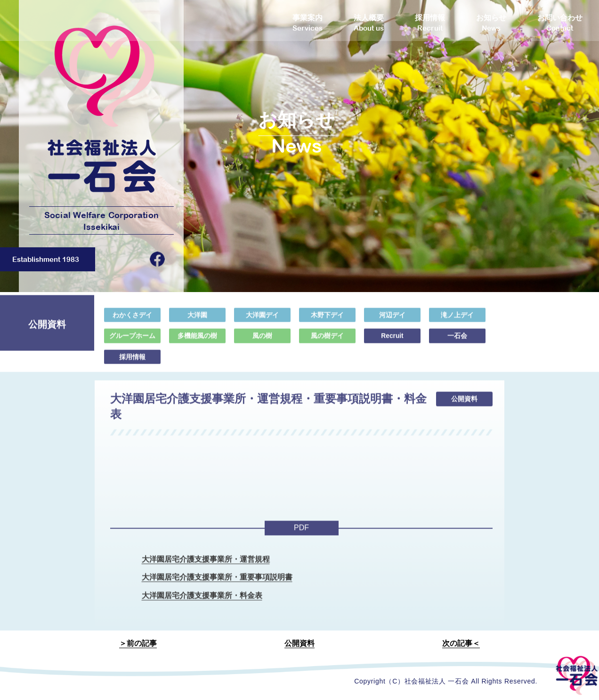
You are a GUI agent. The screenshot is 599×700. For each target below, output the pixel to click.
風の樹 (262, 340)
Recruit (392, 340)
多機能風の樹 (197, 340)
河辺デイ (392, 319)
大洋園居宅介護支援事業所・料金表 (202, 601)
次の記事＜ (461, 644)
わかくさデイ (132, 319)
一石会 (457, 340)
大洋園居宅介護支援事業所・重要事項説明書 (217, 582)
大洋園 (197, 319)
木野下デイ (327, 319)
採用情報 (132, 361)
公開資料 (299, 644)
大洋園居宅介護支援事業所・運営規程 (206, 564)
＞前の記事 (138, 644)
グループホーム (132, 340)
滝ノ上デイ (457, 319)
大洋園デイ (262, 319)
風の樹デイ (327, 340)
